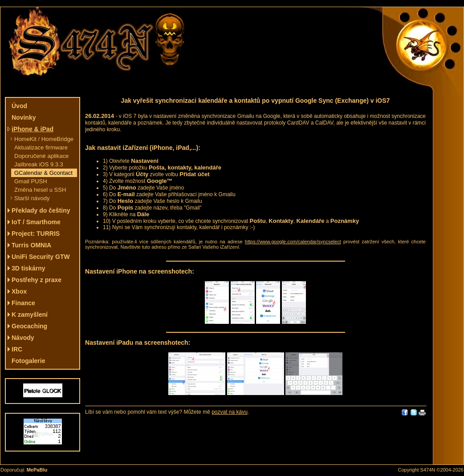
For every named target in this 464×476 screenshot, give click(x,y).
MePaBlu (37, 470)
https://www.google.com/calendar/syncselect (293, 242)
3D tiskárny (28, 268)
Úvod (19, 106)
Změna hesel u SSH (40, 190)
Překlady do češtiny (41, 210)
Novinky (24, 117)
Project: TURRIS (36, 234)
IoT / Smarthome (36, 222)
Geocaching (29, 326)
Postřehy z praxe (37, 280)
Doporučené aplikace (41, 156)
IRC (17, 349)
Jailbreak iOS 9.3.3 (39, 164)
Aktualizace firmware (41, 147)
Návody (23, 338)
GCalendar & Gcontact (43, 173)
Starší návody (32, 198)
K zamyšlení (30, 315)
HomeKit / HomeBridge (44, 139)
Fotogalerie (28, 361)
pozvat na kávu (230, 412)
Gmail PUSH (31, 181)
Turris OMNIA (31, 245)
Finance (23, 303)
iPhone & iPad (33, 129)
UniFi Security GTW (41, 257)
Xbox (19, 291)
